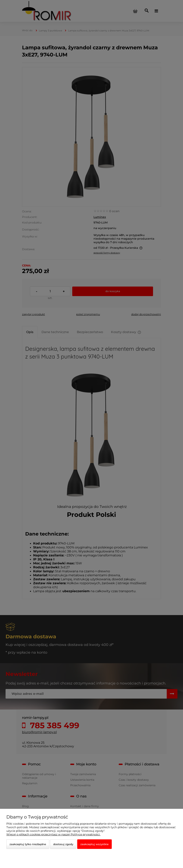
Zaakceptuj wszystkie (94, 844)
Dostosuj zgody (63, 844)
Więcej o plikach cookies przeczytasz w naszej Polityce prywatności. (53, 834)
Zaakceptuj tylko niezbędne (28, 844)
